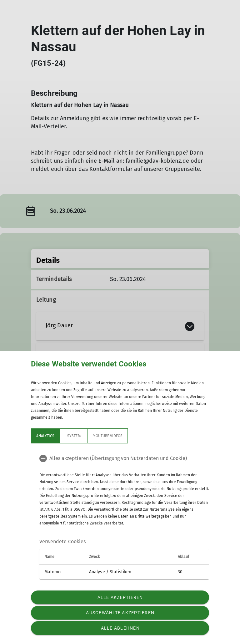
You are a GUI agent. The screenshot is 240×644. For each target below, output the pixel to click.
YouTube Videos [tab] (108, 436)
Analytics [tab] (45, 436)
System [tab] (74, 436)
